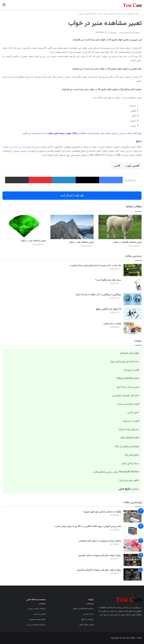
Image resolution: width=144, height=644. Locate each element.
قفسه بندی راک (131, 370)
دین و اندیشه (120, 14)
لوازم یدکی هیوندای (129, 353)
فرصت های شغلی (86, 625)
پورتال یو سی (134, 608)
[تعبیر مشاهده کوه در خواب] (72, 227)
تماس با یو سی (39, 614)
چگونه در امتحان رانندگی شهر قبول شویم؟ (102, 512)
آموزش (130, 14)
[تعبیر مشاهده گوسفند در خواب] (120, 227)
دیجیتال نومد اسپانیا (129, 429)
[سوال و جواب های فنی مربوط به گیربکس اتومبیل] (133, 575)
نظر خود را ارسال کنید (72, 196)
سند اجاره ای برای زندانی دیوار (125, 362)
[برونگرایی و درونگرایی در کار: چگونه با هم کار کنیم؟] (133, 299)
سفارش (129, 489)
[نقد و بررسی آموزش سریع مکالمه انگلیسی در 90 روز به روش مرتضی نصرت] (133, 531)
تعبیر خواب (108, 14)
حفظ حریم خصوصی (37, 619)
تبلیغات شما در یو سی (37, 609)
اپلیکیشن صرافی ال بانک (127, 446)
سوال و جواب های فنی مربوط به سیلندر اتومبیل (100, 555)
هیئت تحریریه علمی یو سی (129, 33)
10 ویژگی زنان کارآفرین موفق (108, 309)
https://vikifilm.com (128, 379)
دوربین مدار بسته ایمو (128, 387)
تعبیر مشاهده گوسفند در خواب (127, 242)
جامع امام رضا (132, 455)
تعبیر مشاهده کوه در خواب (81, 242)
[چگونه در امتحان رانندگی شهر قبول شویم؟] (133, 516)
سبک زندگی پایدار (130, 463)
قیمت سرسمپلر (131, 421)
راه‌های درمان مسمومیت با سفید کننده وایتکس (100, 541)
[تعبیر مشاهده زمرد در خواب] (24, 226)
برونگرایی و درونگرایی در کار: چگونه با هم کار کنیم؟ (98, 295)
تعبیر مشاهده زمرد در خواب (33, 241)
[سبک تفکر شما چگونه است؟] (133, 285)
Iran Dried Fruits (130, 438)
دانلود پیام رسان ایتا (129, 480)
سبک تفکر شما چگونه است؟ (108, 280)
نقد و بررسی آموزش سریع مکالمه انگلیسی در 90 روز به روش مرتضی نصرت (88, 526)
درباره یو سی (89, 614)
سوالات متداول (87, 619)
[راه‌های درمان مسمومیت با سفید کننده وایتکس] (133, 545)
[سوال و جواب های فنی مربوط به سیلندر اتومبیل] (133, 560)
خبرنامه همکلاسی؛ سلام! (83, 609)
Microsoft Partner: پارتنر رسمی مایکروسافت (116, 472)
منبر (116, 166)
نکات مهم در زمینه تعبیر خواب (62, 133)
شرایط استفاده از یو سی (36, 625)
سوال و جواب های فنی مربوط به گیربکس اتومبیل (99, 570)
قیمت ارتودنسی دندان (128, 404)
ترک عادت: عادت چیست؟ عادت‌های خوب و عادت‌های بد (95, 266)
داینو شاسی (133, 412)
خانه (138, 14)
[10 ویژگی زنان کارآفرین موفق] (133, 314)
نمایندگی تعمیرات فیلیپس (126, 395)
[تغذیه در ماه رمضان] (133, 328)
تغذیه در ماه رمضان (112, 324)
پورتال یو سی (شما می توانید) (17, 147)
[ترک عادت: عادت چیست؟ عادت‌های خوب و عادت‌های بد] (133, 270)
